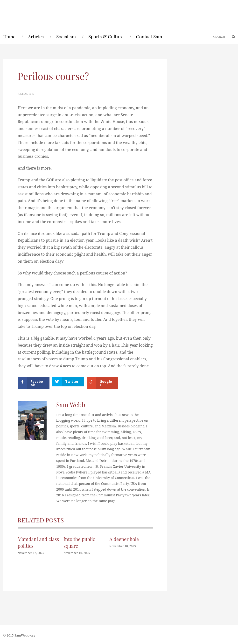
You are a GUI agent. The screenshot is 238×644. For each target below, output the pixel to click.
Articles (36, 36)
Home (9, 36)
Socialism (66, 36)
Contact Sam (149, 36)
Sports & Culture (106, 36)
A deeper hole (124, 539)
